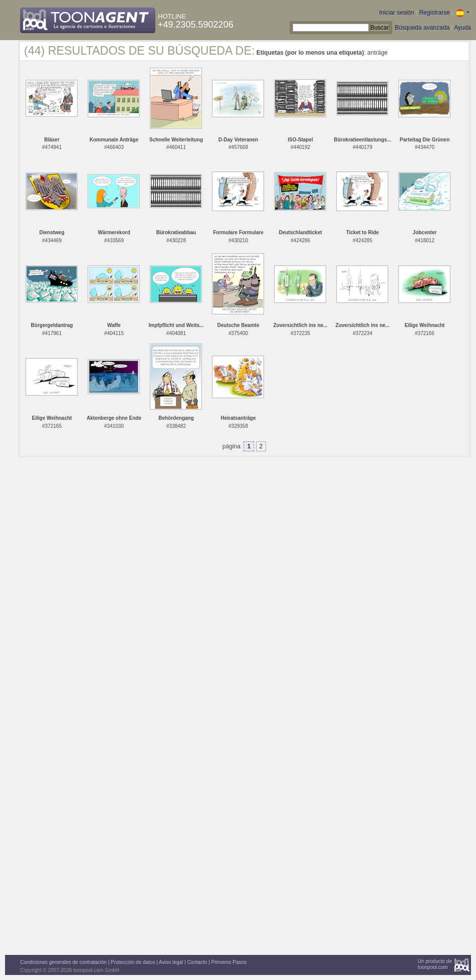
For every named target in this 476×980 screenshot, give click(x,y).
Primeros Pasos (229, 962)
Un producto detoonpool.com (435, 964)
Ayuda (462, 28)
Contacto (197, 962)
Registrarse (434, 13)
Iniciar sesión (397, 13)
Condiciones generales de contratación (63, 962)
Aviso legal (171, 962)
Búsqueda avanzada (422, 28)
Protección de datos (133, 962)
